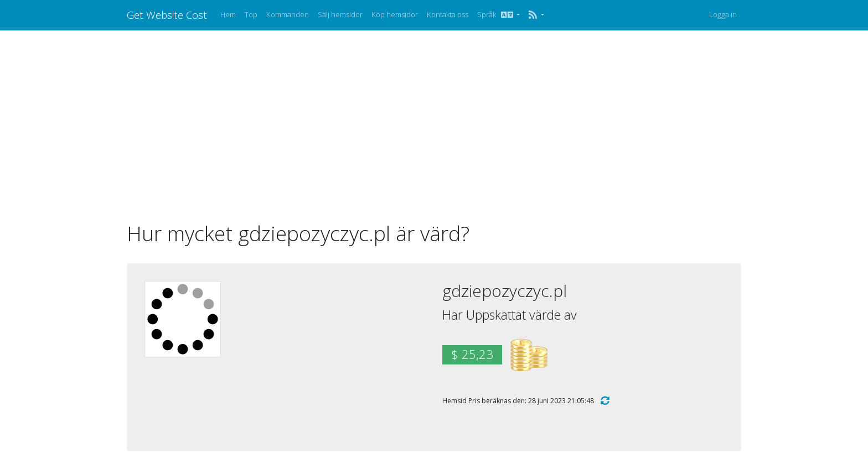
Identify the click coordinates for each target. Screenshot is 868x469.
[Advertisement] (434, 126)
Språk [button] (496, 14)
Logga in (723, 14)
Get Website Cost (167, 15)
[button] (536, 15)
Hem (228, 14)
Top (251, 14)
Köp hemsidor (395, 14)
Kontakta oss (448, 14)
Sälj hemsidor (340, 14)
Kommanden (288, 14)
